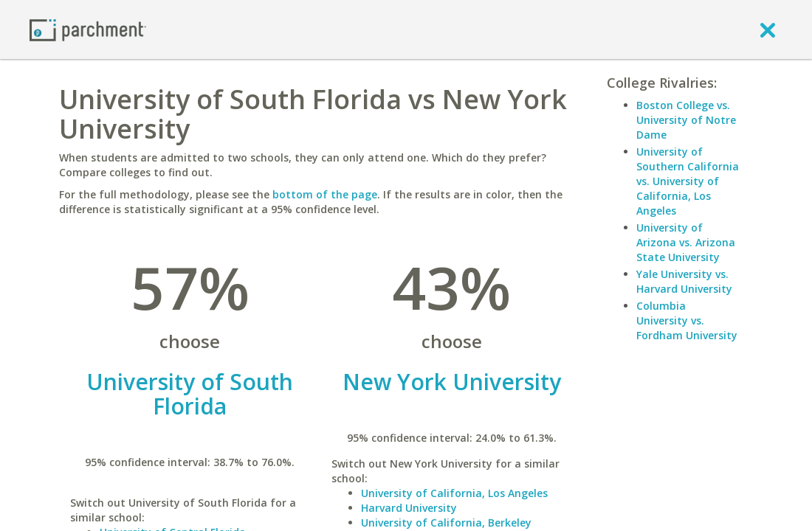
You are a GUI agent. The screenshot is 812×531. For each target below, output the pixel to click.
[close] (768, 29)
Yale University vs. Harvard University (684, 281)
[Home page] (88, 29)
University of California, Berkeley (446, 523)
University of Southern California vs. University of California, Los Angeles (688, 181)
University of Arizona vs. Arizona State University (686, 242)
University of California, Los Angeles (454, 493)
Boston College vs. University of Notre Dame (686, 120)
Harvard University (409, 508)
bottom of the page (325, 194)
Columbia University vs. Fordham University (687, 320)
